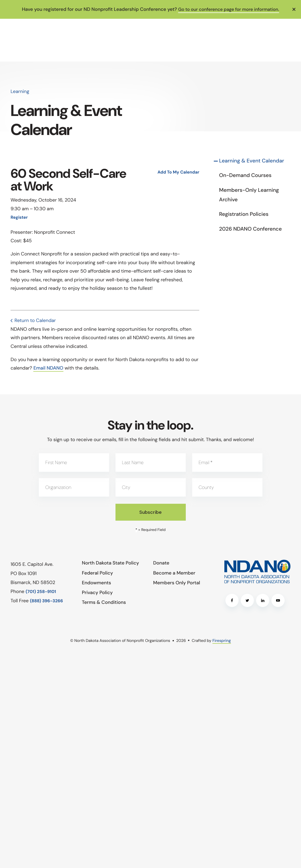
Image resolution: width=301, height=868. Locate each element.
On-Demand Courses (245, 175)
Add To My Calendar (178, 172)
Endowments (96, 583)
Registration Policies (244, 214)
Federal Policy (98, 573)
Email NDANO (48, 368)
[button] (294, 9)
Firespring (222, 641)
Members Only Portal (177, 583)
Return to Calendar (35, 320)
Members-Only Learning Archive (249, 195)
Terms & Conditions (104, 602)
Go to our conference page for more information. (229, 9)
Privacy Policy (97, 592)
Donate (161, 563)
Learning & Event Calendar (252, 161)
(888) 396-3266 (46, 601)
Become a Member (174, 573)
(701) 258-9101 (41, 592)
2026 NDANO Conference (250, 229)
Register (19, 218)
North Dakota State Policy (110, 563)
